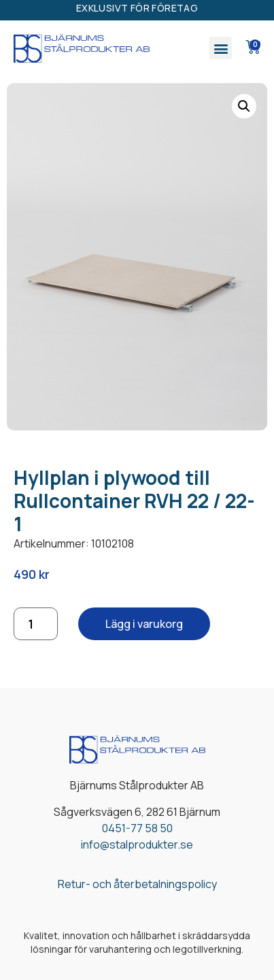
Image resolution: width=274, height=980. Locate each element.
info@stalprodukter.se (137, 844)
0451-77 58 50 (137, 828)
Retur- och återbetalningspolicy (137, 884)
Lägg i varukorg (144, 624)
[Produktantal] (36, 624)
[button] (221, 48)
